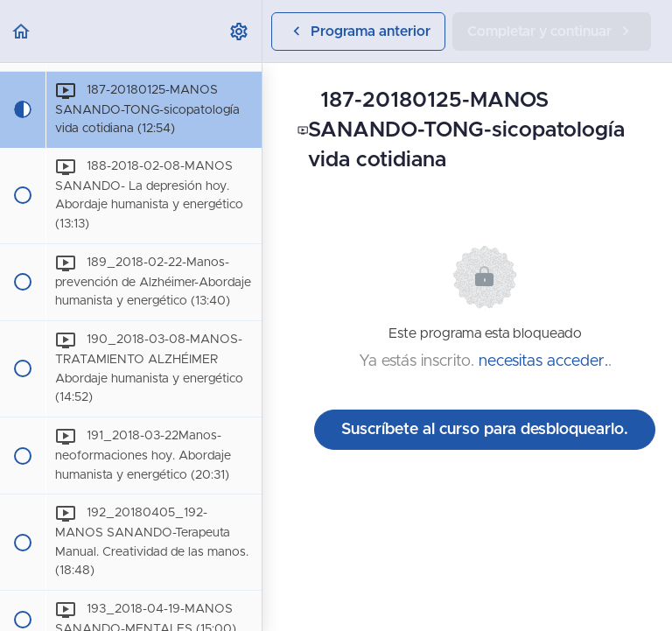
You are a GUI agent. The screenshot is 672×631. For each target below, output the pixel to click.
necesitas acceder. (543, 361)
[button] (22, 31)
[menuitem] (240, 31)
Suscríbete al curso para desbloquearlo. (485, 430)
